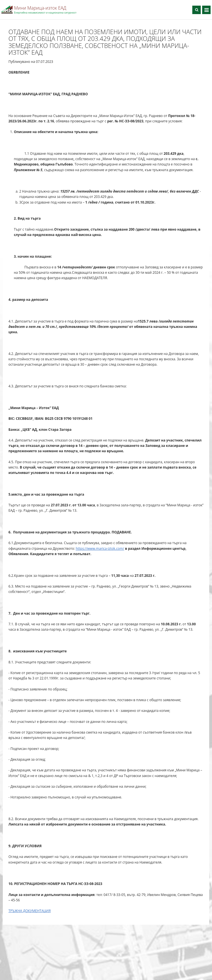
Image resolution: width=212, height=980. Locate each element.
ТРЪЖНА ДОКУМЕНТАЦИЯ (30, 911)
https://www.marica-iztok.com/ (100, 549)
